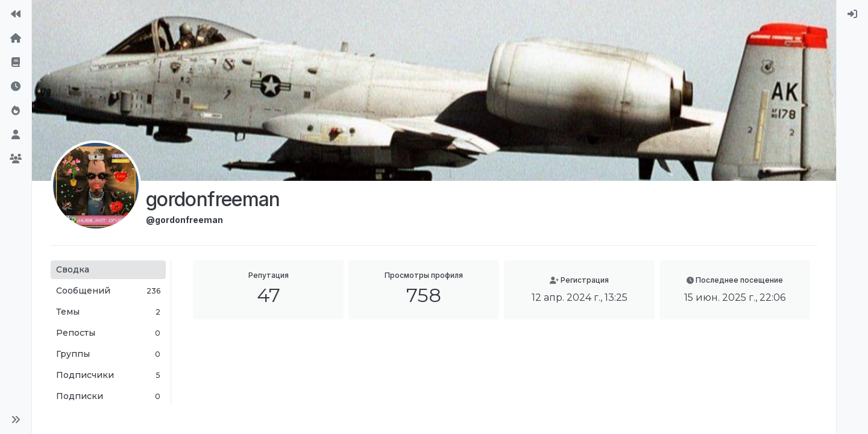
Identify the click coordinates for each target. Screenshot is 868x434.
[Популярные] (16, 111)
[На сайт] (16, 14)
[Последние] (16, 87)
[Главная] (16, 39)
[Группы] (16, 159)
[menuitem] (852, 14)
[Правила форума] (16, 63)
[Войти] (852, 14)
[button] (16, 420)
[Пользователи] (16, 135)
